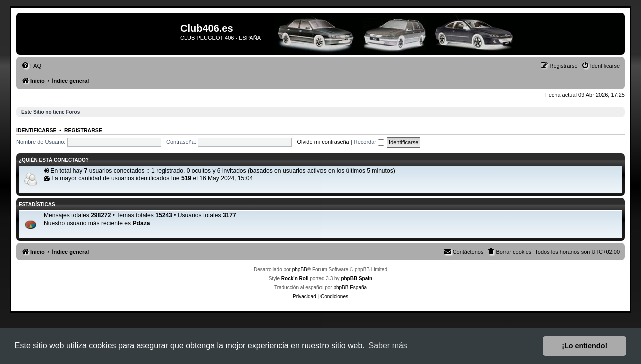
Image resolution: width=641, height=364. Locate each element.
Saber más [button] (388, 346)
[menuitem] (31, 66)
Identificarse (36, 130)
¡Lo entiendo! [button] (585, 346)
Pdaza (141, 223)
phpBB (300, 270)
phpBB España (350, 288)
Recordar (369, 142)
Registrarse (83, 130)
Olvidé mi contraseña (323, 142)
